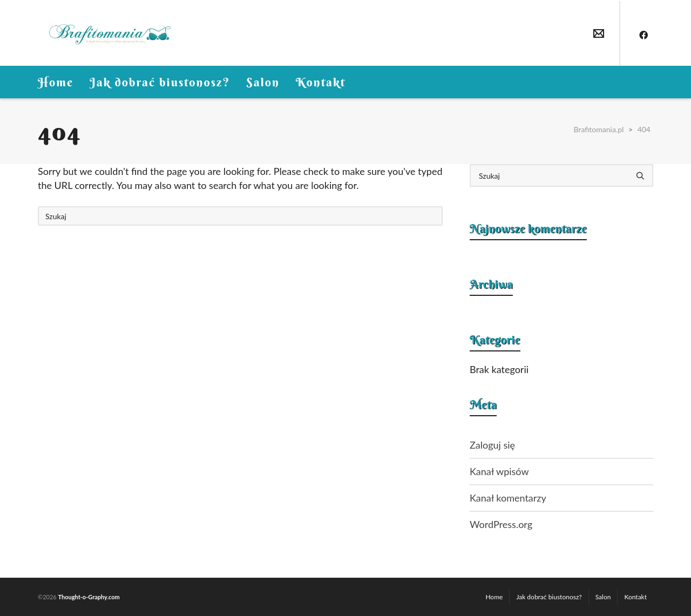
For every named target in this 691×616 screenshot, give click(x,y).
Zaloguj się (492, 445)
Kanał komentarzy (508, 498)
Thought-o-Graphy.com (89, 597)
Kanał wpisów (499, 471)
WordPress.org (501, 524)
